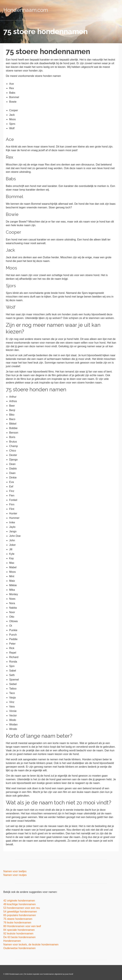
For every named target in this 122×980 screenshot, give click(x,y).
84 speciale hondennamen (19, 930)
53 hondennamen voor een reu (22, 908)
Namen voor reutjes (15, 875)
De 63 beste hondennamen (19, 937)
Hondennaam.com (26, 10)
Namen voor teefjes (15, 871)
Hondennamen (12, 941)
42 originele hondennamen (19, 901)
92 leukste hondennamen (19, 934)
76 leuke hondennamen (17, 923)
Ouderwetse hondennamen (19, 948)
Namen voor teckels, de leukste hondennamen (31, 944)
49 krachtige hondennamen (20, 904)
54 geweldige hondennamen (20, 912)
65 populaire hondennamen (20, 915)
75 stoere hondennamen (18, 919)
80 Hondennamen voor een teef (22, 926)
